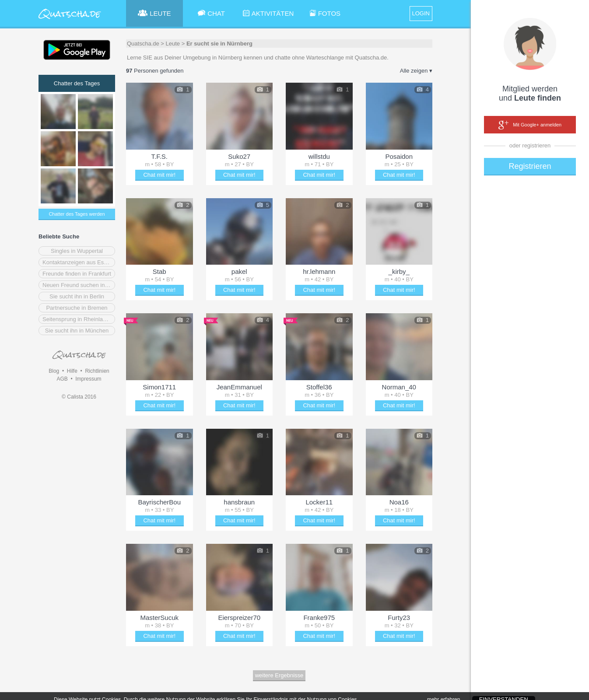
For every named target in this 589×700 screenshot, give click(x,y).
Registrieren (530, 166)
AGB (62, 379)
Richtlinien (97, 371)
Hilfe (72, 371)
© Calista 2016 (79, 397)
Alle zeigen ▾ (416, 71)
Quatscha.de (143, 44)
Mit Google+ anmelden (530, 125)
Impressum (88, 379)
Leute (173, 44)
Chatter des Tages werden (77, 214)
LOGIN (421, 13)
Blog (54, 371)
